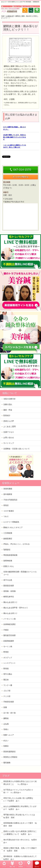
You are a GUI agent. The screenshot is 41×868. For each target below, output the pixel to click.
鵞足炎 (6, 680)
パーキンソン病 (10, 619)
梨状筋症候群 (9, 586)
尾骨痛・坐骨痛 (10, 591)
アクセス (29, 867)
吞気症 (6, 505)
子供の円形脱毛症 (10, 500)
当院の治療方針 (10, 399)
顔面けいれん (9, 566)
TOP (3, 16)
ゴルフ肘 (7, 691)
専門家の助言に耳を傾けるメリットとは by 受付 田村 (20, 816)
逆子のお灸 (8, 580)
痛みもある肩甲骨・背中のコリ (16, 608)
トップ (4, 867)
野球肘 (6, 652)
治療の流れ (8, 404)
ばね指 (6, 724)
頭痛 (5, 707)
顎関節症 (7, 550)
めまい (6, 741)
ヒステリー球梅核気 (11, 522)
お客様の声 (10, 16)
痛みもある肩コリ (10, 613)
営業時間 (21, 867)
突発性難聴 (8, 489)
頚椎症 (6, 746)
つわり (6, 516)
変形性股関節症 (10, 752)
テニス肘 (7, 696)
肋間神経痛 (8, 561)
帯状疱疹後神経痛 (10, 555)
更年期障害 (8, 494)
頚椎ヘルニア (9, 735)
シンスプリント (10, 663)
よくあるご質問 (10, 427)
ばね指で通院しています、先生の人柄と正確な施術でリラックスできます (15, 137)
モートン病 (8, 647)
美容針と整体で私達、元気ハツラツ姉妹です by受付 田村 (20, 849)
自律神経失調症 (10, 624)
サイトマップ (9, 443)
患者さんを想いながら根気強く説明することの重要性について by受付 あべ (20, 833)
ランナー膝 (8, 685)
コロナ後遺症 (9, 511)
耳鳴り (6, 729)
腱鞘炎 (6, 718)
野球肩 (6, 669)
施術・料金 (12, 867)
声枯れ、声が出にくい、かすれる (17, 544)
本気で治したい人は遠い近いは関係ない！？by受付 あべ (18, 799)
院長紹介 (7, 415)
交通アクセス (9, 432)
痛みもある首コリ (10, 602)
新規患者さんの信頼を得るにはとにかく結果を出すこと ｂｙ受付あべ (20, 783)
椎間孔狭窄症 (9, 597)
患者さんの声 (9, 421)
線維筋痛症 (8, 539)
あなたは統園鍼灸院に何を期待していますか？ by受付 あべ (20, 808)
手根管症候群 (9, 702)
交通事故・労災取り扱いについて (17, 449)
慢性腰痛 (7, 763)
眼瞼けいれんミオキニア (13, 527)
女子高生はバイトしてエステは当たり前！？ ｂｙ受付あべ (18, 791)
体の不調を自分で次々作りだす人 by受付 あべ (21, 841)
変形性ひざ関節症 (10, 757)
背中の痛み (8, 674)
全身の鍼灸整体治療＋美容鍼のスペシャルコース (20, 573)
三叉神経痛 (8, 533)
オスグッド (8, 658)
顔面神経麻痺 (9, 641)
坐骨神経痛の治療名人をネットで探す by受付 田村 (20, 824)
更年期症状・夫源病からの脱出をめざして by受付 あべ (21, 858)
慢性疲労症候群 (10, 635)
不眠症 (6, 630)
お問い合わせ (9, 438)
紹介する (37, 867)
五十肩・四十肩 (10, 713)
